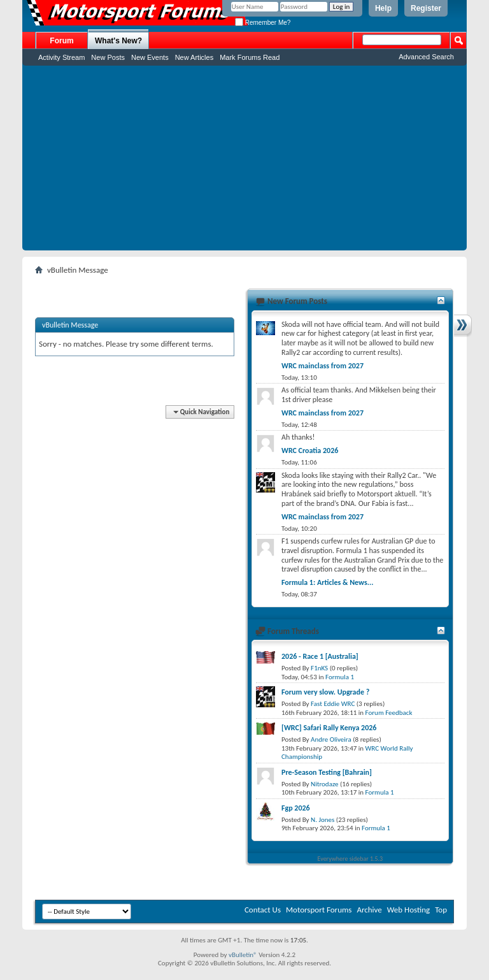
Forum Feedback (389, 713)
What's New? (118, 41)
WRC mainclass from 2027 (322, 366)
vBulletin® (243, 955)
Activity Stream (61, 57)
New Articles (195, 57)
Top (441, 910)
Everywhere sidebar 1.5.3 (351, 859)
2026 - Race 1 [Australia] (320, 656)
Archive (369, 910)
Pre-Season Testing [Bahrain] (327, 772)
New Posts (108, 57)
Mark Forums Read (250, 57)
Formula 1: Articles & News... (327, 582)
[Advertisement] (244, 161)
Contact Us (263, 910)
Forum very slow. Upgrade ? (325, 692)
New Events (150, 57)
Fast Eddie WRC (333, 704)
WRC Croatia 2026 (310, 450)
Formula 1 (340, 677)
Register (426, 8)
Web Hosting (408, 910)
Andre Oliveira (331, 739)
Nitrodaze (324, 784)
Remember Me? (263, 23)
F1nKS (319, 668)
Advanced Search (426, 57)
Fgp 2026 (296, 808)
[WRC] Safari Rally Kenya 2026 (329, 728)
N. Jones (322, 820)
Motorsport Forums (319, 910)
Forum (61, 41)
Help (383, 8)
